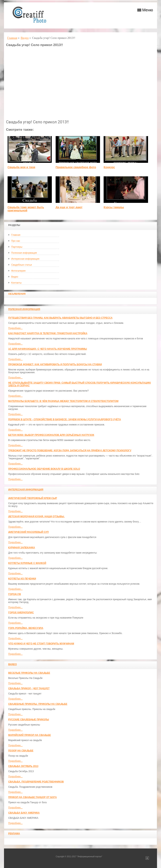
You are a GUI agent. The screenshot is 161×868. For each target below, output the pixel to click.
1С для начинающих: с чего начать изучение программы (48, 349)
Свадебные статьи (21, 265)
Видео (15, 277)
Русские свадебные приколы (29, 720)
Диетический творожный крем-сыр (33, 498)
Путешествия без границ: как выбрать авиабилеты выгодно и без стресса (60, 318)
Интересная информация (25, 259)
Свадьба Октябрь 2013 (23, 766)
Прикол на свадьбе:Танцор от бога (32, 797)
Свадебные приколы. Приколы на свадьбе (38, 704)
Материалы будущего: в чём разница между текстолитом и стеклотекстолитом (63, 401)
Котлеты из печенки (22, 579)
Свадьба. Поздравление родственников (36, 782)
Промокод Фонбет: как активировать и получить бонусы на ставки (55, 364)
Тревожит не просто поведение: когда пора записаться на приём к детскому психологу (70, 451)
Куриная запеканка (22, 548)
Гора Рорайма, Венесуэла (26, 628)
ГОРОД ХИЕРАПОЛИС (21, 613)
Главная (16, 235)
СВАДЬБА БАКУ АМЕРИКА (24, 813)
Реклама (14, 834)
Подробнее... (15, 328)
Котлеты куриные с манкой (27, 563)
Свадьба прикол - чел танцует (29, 688)
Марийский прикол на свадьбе (29, 735)
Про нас (16, 241)
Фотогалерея (18, 271)
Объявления (17, 294)
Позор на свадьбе (21, 751)
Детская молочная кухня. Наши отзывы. (36, 516)
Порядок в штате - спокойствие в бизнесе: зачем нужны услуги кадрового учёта (65, 419)
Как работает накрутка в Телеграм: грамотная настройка (48, 333)
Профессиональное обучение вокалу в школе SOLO (44, 469)
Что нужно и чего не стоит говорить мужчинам (41, 644)
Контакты (16, 283)
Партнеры (17, 247)
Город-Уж (15, 594)
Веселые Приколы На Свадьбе (29, 673)
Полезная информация (24, 253)
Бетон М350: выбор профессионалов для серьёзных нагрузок (51, 435)
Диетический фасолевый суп (28, 532)
